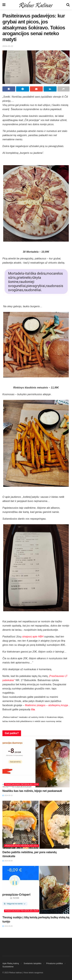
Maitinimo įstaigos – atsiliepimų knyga (47, 705)
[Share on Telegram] (22, 89)
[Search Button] (68, 5)
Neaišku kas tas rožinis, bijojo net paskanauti (32, 791)
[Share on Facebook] (9, 89)
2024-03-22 (8, 46)
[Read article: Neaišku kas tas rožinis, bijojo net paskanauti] (36, 763)
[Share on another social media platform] (63, 89)
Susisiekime (8, 967)
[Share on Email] (36, 89)
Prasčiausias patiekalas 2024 (22, 784)
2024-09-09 (7, 861)
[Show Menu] (4, 5)
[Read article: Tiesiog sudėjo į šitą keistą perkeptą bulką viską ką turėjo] (36, 890)
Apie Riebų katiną (11, 963)
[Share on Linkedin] (50, 89)
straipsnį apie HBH (33, 637)
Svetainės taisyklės (33, 963)
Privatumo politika (55, 963)
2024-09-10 (7, 795)
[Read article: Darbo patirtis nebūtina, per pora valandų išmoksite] (36, 825)
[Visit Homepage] (36, 5)
